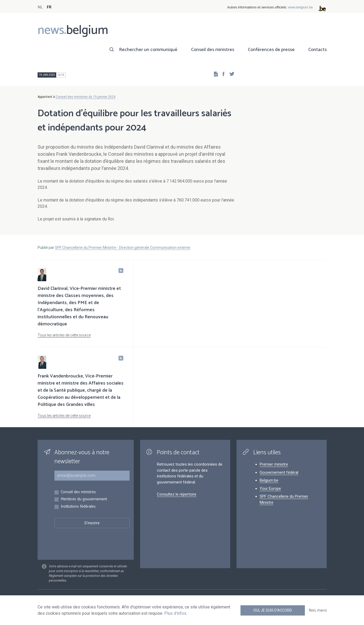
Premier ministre (274, 464)
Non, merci (318, 610)
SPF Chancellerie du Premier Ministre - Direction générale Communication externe (123, 248)
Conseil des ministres (213, 50)
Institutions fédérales (78, 507)
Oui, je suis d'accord (273, 610)
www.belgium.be (301, 7)
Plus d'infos (175, 613)
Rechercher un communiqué (148, 50)
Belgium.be (269, 480)
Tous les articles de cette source (64, 335)
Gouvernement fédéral (279, 472)
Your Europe (270, 488)
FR (49, 7)
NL (40, 7)
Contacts (317, 50)
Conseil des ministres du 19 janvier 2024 (86, 97)
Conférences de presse (271, 50)
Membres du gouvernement (84, 499)
